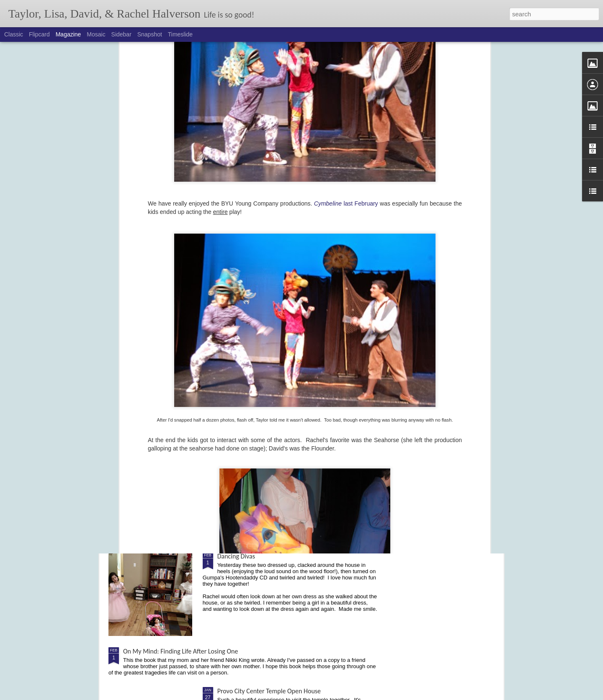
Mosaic (96, 34)
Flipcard (39, 34)
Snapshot (150, 34)
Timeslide (180, 34)
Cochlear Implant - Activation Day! (264, 461)
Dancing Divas (236, 556)
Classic (14, 34)
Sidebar (121, 34)
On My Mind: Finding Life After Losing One (180, 651)
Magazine (68, 34)
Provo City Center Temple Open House (269, 691)
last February (346, 45)
